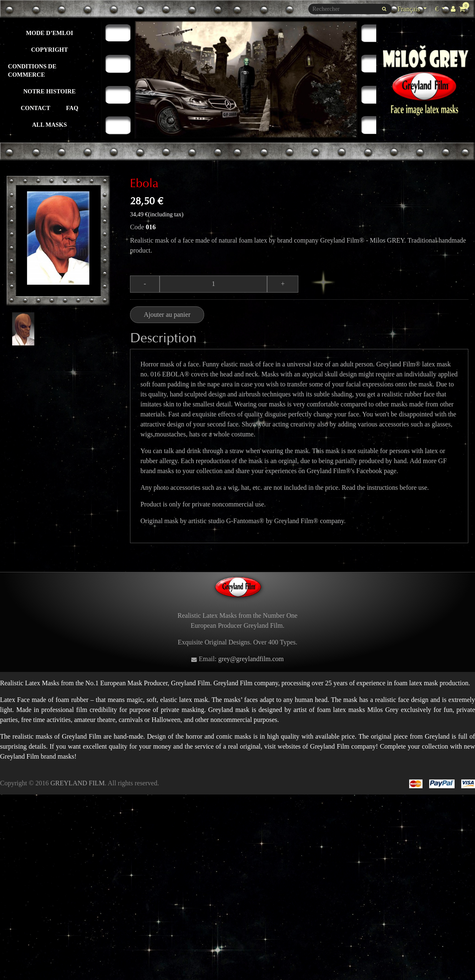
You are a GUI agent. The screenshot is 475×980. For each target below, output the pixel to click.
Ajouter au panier (167, 315)
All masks (50, 125)
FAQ (72, 108)
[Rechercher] (350, 9)
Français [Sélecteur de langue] (410, 9)
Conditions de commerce (32, 70)
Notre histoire (50, 91)
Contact (36, 108)
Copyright (49, 50)
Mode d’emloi (49, 33)
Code (137, 227)
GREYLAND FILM (77, 783)
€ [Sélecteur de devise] (441, 8)
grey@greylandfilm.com (251, 659)
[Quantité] (213, 284)
